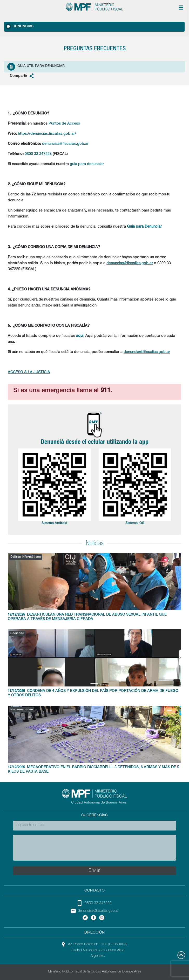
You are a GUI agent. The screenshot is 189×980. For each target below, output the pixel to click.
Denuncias (19, 26)
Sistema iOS (135, 523)
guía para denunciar (87, 164)
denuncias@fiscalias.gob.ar (65, 144)
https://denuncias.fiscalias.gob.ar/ (47, 134)
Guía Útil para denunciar (36, 67)
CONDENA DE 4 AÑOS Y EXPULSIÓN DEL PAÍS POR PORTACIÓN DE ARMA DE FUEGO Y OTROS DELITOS (95, 663)
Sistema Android (54, 523)
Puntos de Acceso (64, 124)
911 (106, 391)
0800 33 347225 (38, 154)
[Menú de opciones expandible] (181, 8)
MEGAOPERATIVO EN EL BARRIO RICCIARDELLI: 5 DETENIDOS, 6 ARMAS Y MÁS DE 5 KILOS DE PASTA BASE (95, 740)
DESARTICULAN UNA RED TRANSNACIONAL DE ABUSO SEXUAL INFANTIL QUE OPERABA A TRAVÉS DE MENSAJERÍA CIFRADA (95, 587)
